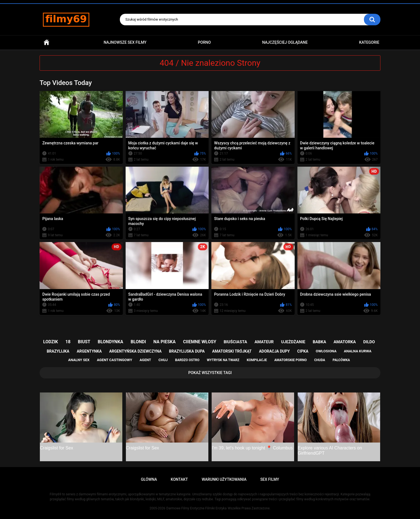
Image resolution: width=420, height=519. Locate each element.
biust (84, 342)
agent (145, 360)
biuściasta (235, 342)
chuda (320, 360)
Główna (46, 42)
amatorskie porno (291, 360)
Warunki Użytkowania (224, 479)
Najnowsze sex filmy (125, 42)
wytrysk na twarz (223, 360)
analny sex (79, 360)
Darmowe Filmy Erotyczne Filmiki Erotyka (196, 508)
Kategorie (369, 42)
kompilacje (257, 360)
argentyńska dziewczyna (135, 351)
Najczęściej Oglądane (285, 42)
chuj (163, 360)
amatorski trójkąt (232, 351)
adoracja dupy (274, 351)
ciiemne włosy (200, 342)
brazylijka (58, 351)
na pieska (165, 342)
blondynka (110, 342)
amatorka (345, 342)
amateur (264, 342)
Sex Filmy (270, 479)
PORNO (204, 42)
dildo (369, 342)
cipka (303, 351)
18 (68, 342)
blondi (138, 342)
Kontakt (179, 479)
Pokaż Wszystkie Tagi (210, 373)
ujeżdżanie (293, 342)
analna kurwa (358, 351)
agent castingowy (114, 360)
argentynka (89, 351)
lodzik (51, 342)
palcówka (341, 360)
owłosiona (326, 351)
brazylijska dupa (187, 351)
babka (320, 342)
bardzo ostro (187, 360)
